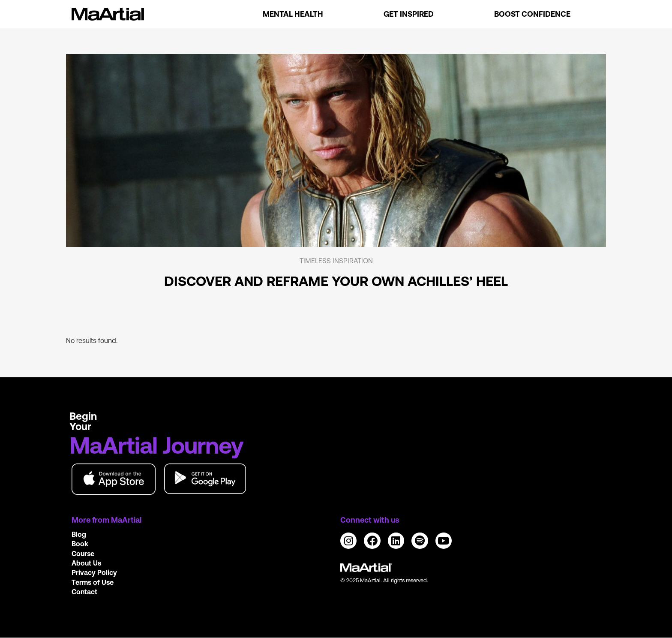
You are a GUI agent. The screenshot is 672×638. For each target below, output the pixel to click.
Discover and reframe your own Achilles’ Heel (336, 281)
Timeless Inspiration (336, 261)
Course (83, 554)
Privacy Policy (94, 572)
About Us (86, 563)
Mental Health (293, 14)
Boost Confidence (532, 14)
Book (80, 544)
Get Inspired (409, 14)
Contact (84, 592)
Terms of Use (93, 582)
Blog (79, 534)
